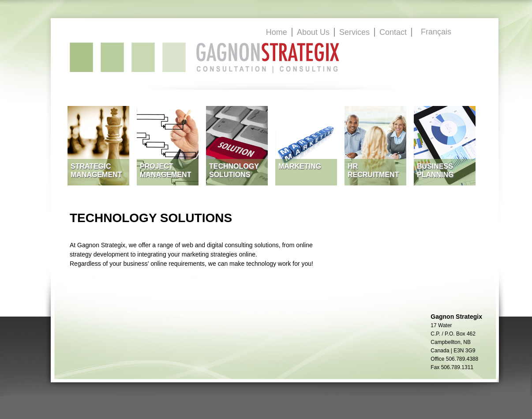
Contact (393, 32)
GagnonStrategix (205, 57)
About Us (313, 32)
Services (354, 32)
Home (277, 32)
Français (436, 32)
